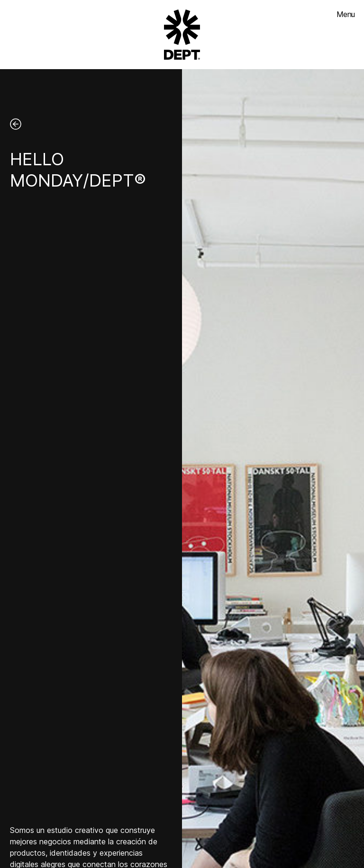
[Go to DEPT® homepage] (182, 35)
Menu (346, 14)
